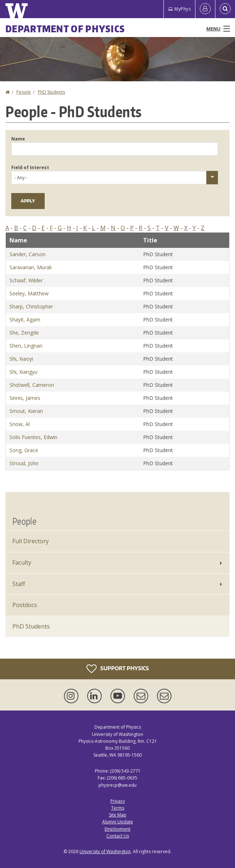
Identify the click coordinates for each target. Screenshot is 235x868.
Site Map (118, 815)
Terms (118, 808)
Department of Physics (65, 29)
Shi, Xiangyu (23, 372)
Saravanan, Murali (31, 267)
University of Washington (105, 851)
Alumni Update (117, 822)
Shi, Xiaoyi (21, 359)
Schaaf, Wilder (26, 280)
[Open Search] (225, 9)
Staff (19, 584)
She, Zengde (24, 333)
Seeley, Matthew (29, 293)
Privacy (118, 801)
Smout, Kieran (26, 411)
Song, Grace (24, 450)
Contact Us (118, 836)
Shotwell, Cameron (32, 385)
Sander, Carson (27, 254)
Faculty (22, 562)
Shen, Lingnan (26, 346)
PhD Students (51, 92)
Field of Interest (30, 167)
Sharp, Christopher (31, 306)
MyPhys (179, 9)
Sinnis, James (25, 398)
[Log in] (205, 9)
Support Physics (118, 669)
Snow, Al (20, 424)
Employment (117, 829)
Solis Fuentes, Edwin (33, 437)
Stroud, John (24, 463)
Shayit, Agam (25, 320)
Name (18, 139)
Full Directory (31, 541)
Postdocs (25, 605)
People (24, 92)
